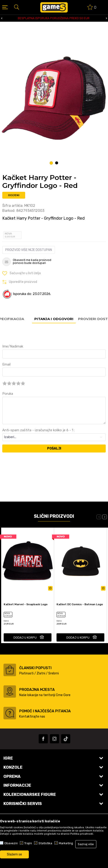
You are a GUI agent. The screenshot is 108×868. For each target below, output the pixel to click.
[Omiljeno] (92, 8)
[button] (16, 7)
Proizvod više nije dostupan (29, 250)
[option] (54, 18)
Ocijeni (14, 195)
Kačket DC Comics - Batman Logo (80, 604)
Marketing (66, 843)
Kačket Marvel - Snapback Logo (26, 604)
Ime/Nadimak (13, 346)
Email (6, 364)
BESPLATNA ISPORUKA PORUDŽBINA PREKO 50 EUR (54, 18)
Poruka (8, 394)
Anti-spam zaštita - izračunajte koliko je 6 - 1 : (39, 430)
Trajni (28, 843)
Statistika (45, 843)
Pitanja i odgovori (54, 319)
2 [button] (57, 163)
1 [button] (51, 163)
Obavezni (11, 843)
